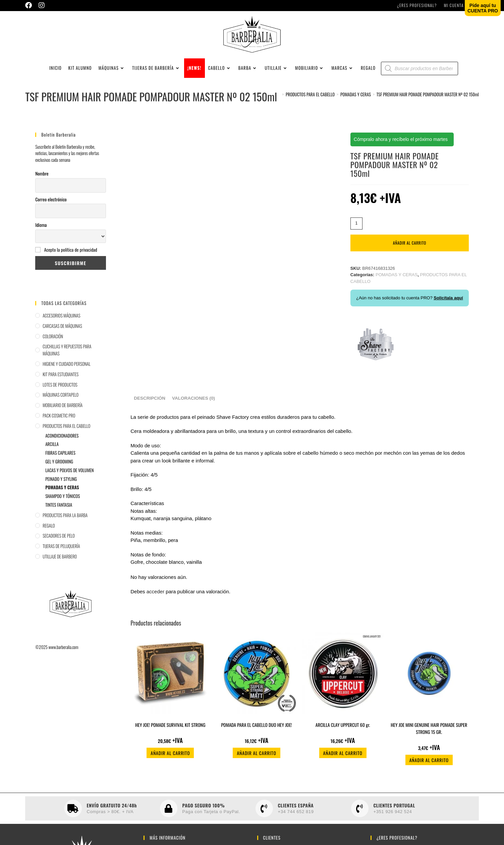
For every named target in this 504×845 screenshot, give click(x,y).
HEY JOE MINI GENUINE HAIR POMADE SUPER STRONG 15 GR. (429, 733)
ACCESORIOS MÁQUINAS (61, 320)
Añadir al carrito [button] (170, 758)
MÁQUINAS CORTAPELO (61, 399)
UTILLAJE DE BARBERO (60, 561)
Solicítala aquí (448, 303)
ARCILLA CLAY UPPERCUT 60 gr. (343, 729)
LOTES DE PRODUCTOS (60, 389)
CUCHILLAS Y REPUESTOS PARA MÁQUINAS (67, 355)
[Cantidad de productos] (356, 228)
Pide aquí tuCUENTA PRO (483, 8)
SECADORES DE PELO (59, 540)
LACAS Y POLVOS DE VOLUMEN (69, 475)
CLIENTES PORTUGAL (394, 810)
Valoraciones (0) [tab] (193, 403)
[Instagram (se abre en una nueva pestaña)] (42, 5)
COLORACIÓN (53, 341)
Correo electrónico (51, 204)
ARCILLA (52, 449)
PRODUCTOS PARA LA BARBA (65, 520)
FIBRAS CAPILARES (60, 457)
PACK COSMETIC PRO (59, 420)
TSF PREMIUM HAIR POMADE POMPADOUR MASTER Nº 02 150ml (428, 99)
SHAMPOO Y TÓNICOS (63, 501)
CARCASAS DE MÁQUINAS (62, 331)
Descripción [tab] (150, 403)
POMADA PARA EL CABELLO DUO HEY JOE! (256, 729)
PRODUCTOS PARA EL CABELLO (66, 431)
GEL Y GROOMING (59, 466)
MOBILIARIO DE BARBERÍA (63, 410)
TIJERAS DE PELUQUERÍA (61, 551)
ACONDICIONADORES (62, 440)
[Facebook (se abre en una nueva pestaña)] (30, 5)
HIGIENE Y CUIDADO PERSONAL (67, 368)
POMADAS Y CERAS (62, 492)
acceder (155, 596)
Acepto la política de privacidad (70, 254)
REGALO (49, 530)
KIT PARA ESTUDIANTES (61, 379)
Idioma (41, 229)
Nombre (42, 178)
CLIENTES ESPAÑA (296, 810)
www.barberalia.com (64, 651)
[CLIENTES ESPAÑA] (264, 813)
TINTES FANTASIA (59, 509)
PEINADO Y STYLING (61, 483)
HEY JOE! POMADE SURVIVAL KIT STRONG (170, 729)
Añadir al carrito (410, 247)
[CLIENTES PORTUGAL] (360, 813)
